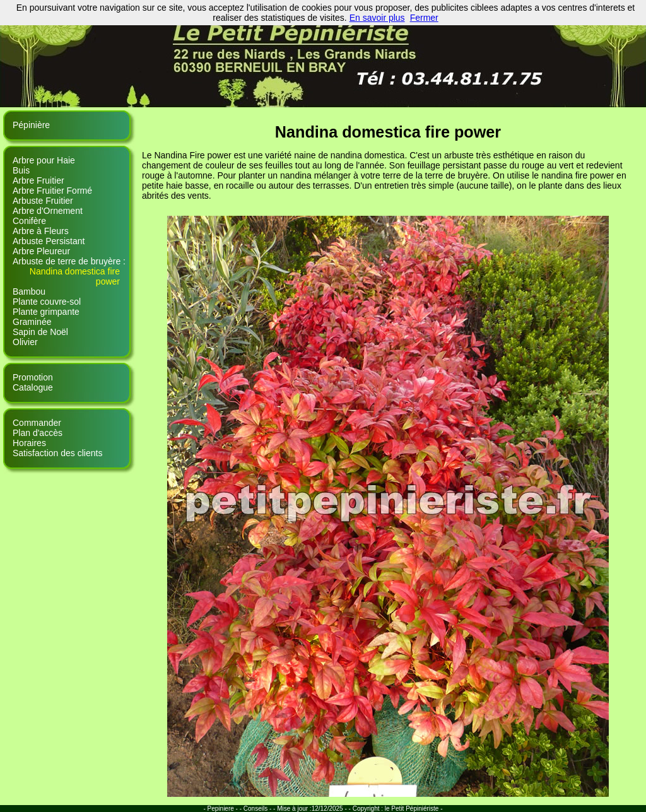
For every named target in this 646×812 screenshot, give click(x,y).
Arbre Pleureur (41, 251)
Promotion (33, 377)
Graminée (32, 322)
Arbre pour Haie (44, 160)
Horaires (29, 443)
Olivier (25, 342)
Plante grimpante (46, 312)
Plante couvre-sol (47, 302)
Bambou (29, 291)
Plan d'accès (38, 433)
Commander (37, 423)
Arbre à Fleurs (41, 231)
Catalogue (33, 387)
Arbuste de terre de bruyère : (69, 261)
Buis (21, 170)
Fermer (424, 18)
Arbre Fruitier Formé (52, 191)
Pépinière (31, 125)
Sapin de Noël (40, 332)
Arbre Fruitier (38, 180)
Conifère (29, 221)
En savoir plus (377, 18)
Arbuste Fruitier (43, 201)
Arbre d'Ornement (48, 211)
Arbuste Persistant (49, 241)
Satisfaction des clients (57, 453)
